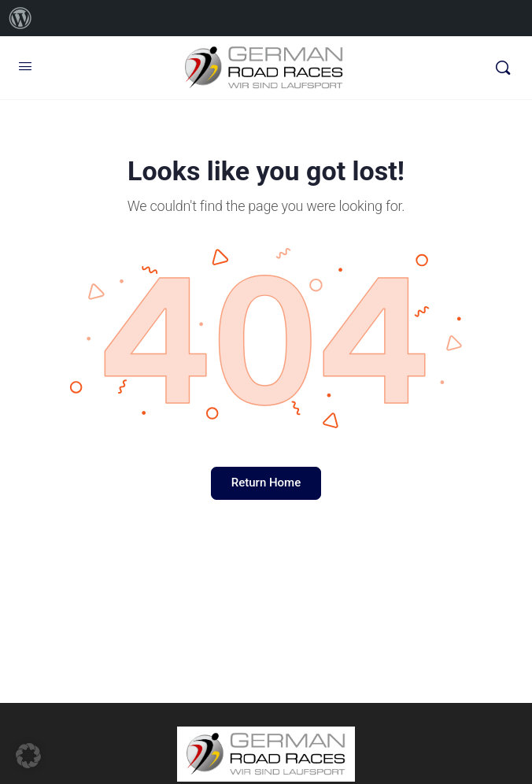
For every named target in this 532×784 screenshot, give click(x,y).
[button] (28, 756)
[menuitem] (20, 18)
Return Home (266, 483)
